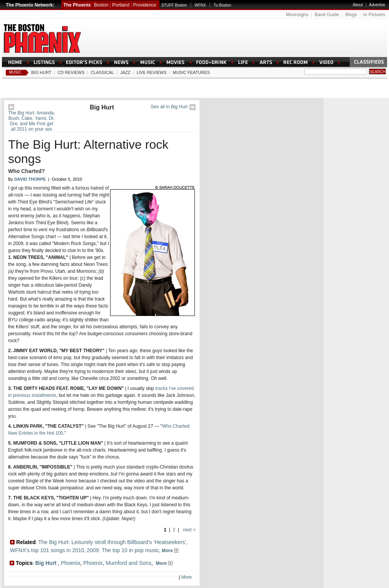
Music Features (191, 72)
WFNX (200, 5)
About (358, 5)
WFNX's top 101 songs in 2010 (47, 550)
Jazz (125, 72)
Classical (102, 72)
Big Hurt (41, 72)
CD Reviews (71, 72)
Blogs (351, 15)
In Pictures (374, 15)
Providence (145, 5)
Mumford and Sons (129, 563)
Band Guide (327, 15)
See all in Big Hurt (169, 107)
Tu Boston (222, 5)
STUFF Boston (174, 5)
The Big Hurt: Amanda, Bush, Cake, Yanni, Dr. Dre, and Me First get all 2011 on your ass (31, 121)
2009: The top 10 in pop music (123, 550)
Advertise (377, 5)
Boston (101, 5)
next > (189, 530)
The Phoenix (77, 5)
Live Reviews (152, 72)
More (170, 551)
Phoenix (71, 563)
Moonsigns (297, 15)
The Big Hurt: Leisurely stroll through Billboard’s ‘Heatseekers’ (112, 542)
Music (15, 72)
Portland (121, 5)
